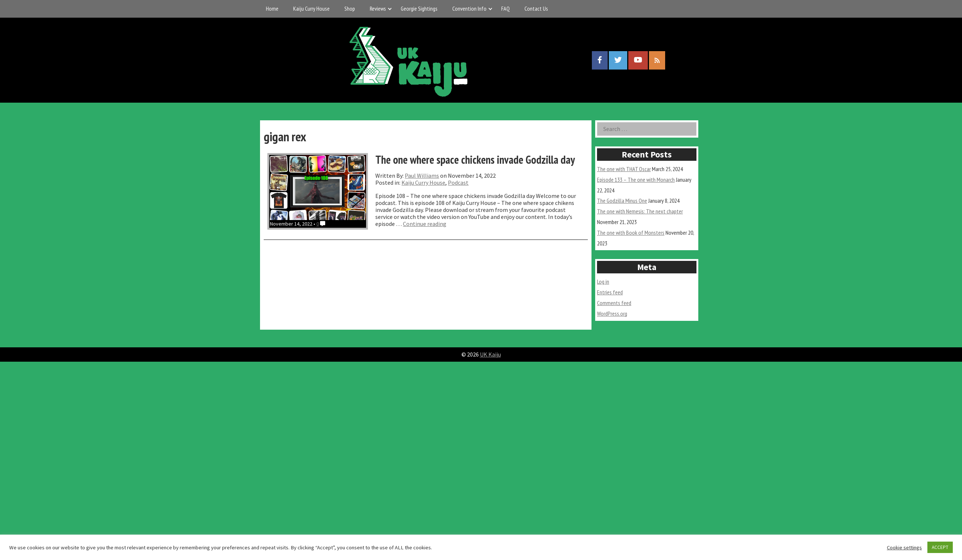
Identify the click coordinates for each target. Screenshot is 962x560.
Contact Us (536, 8)
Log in (603, 281)
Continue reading (425, 224)
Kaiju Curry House (311, 8)
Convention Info (469, 8)
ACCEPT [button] (940, 547)
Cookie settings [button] (904, 547)
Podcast (458, 182)
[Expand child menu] (390, 9)
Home (272, 8)
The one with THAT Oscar (624, 169)
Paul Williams (422, 176)
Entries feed (610, 292)
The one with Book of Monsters (631, 233)
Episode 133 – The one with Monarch (636, 180)
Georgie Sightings (419, 8)
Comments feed (614, 303)
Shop (350, 8)
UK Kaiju (490, 354)
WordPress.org (612, 313)
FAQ (505, 8)
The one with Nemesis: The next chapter (640, 211)
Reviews (378, 8)
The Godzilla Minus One (622, 201)
